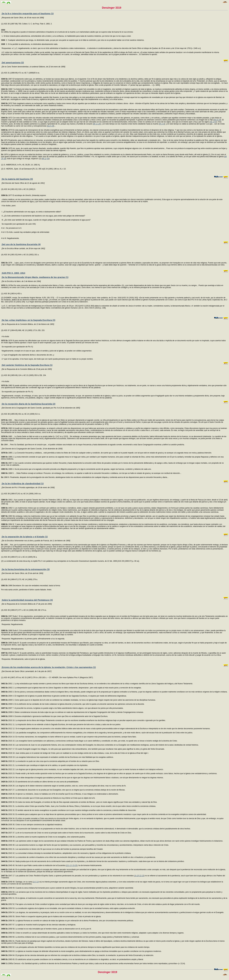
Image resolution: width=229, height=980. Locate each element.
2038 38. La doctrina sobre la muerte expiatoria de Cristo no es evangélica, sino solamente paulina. (43, 837)
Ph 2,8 (162, 124)
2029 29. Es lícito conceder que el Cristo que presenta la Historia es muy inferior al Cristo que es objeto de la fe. (48, 798)
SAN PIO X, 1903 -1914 (13, 273)
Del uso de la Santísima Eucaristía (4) (21, 244)
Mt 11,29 (97, 124)
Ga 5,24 (50, 126)
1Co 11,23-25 (72, 865)
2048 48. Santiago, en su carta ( (17, 882)
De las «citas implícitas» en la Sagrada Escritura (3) (28, 320)
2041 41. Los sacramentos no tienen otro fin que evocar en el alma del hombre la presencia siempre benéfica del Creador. (52, 849)
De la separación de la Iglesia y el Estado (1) (24, 537)
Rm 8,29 (217, 120)
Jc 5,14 (36, 882)
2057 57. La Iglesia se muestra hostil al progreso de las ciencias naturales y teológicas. (39, 925)
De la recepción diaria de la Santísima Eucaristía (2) (28, 404)
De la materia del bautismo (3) (17, 179)
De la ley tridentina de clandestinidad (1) (22, 484)
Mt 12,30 (45, 159)
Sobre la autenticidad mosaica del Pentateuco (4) (27, 600)
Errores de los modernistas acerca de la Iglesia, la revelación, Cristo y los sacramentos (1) (48, 667)
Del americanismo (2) (12, 63)
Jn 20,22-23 (139, 876)
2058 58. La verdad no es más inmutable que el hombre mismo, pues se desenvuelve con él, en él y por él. (46, 929)
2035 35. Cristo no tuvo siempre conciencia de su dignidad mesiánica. (32, 825)
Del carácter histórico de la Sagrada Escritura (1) (27, 365)
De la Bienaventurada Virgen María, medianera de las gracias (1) (35, 277)
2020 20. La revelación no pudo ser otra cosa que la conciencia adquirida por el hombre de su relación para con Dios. (50, 761)
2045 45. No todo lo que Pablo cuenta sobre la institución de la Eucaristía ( (34, 865)
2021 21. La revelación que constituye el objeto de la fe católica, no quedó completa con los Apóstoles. (45, 765)
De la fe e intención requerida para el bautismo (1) (27, 13)
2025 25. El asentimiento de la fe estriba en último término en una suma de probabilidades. (40, 782)
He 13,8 (213, 122)
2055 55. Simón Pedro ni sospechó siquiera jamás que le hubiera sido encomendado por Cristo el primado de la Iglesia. (51, 917)
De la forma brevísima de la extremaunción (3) (25, 569)
